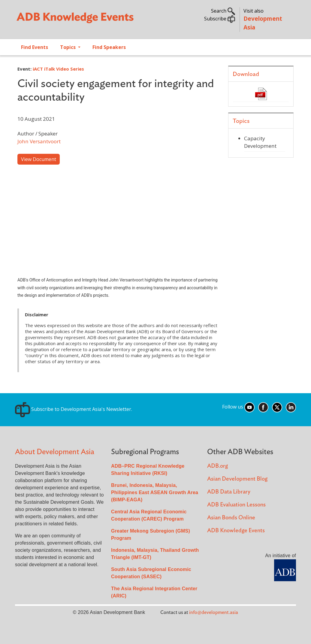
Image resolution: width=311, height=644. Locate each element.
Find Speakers (109, 47)
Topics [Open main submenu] (68, 47)
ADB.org (217, 466)
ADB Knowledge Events (236, 531)
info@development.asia (214, 612)
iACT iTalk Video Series (58, 69)
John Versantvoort (39, 141)
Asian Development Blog (237, 479)
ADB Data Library (229, 492)
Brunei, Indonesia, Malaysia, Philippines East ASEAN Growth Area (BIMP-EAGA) (155, 492)
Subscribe (220, 19)
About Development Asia (55, 452)
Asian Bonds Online (231, 518)
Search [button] (223, 11)
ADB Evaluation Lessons (236, 505)
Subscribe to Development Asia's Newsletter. (74, 409)
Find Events (35, 47)
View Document (39, 159)
